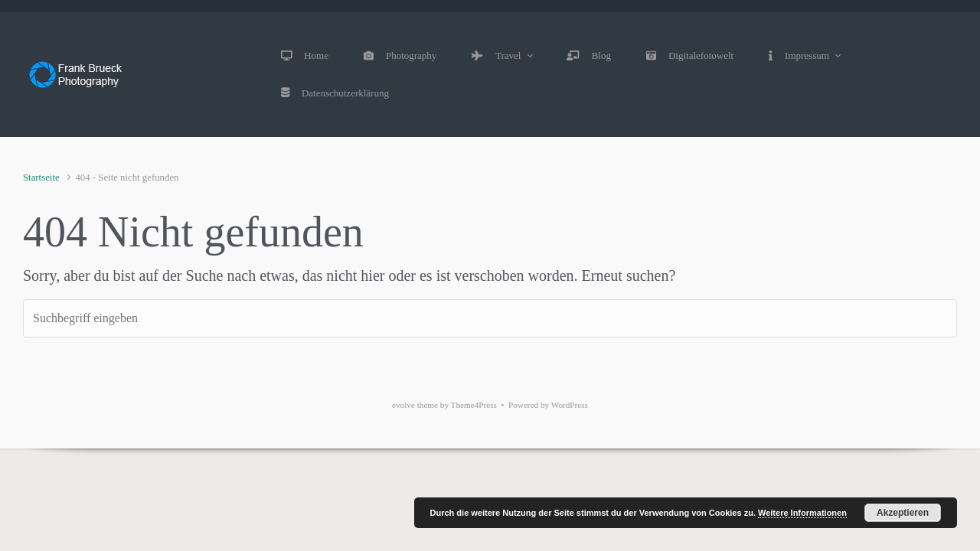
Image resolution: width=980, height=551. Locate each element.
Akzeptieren (903, 513)
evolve (403, 405)
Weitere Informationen (802, 513)
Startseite (41, 178)
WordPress (570, 405)
